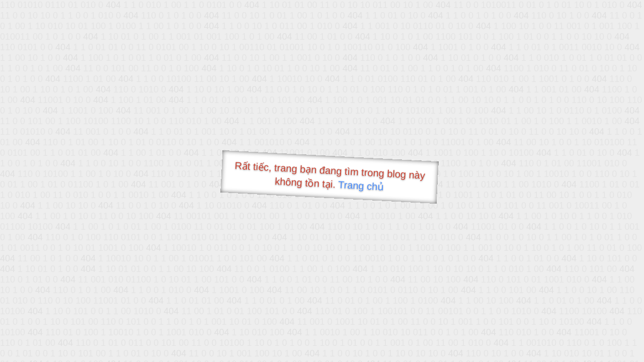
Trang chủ (361, 186)
